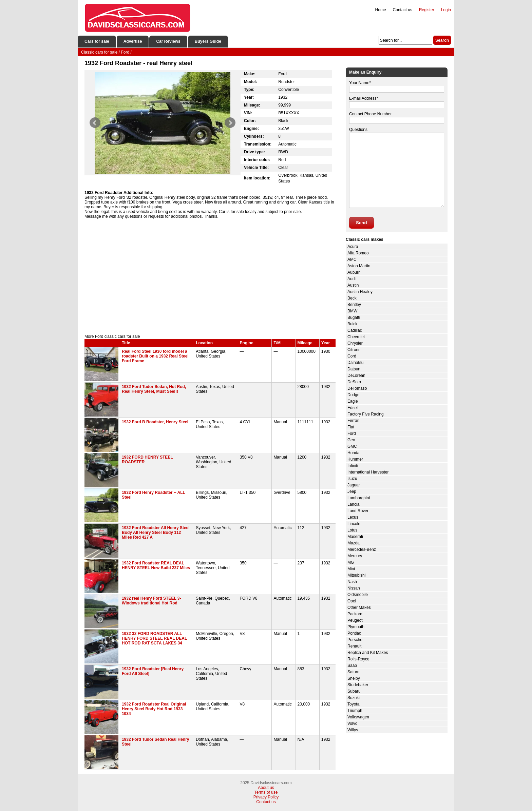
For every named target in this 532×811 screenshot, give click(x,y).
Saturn (353, 672)
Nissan (354, 588)
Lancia (353, 504)
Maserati (355, 537)
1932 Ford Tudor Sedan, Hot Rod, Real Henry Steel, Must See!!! (154, 389)
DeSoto (354, 382)
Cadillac (355, 330)
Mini (351, 569)
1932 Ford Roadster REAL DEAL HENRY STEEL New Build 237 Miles (156, 565)
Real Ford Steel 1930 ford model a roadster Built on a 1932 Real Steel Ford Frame (155, 356)
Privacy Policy (266, 797)
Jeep (352, 491)
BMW (352, 311)
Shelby (354, 678)
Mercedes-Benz (362, 549)
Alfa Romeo (358, 253)
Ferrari (353, 421)
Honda (353, 453)
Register (427, 10)
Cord (352, 356)
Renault (354, 646)
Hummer (355, 459)
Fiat (351, 427)
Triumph (355, 711)
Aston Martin (359, 266)
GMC (352, 446)
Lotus (352, 530)
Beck (352, 298)
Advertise (133, 41)
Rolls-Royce (358, 659)
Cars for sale (97, 41)
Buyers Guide (208, 41)
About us (266, 788)
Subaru (354, 691)
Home (381, 10)
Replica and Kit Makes (368, 653)
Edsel (353, 408)
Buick (352, 324)
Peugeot (355, 620)
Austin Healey (360, 292)
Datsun (354, 369)
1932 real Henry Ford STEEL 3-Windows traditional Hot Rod (151, 601)
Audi (351, 279)
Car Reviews (168, 41)
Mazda (354, 543)
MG (351, 562)
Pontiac (354, 633)
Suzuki (354, 698)
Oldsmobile (358, 595)
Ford (352, 433)
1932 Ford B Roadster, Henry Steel (155, 422)
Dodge (353, 395)
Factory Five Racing (366, 414)
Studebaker (358, 685)
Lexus (353, 517)
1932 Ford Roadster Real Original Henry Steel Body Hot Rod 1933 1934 (154, 709)
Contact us (403, 10)
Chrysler (355, 343)
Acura (353, 247)
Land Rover (358, 511)
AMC (352, 259)
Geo (351, 440)
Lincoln (354, 524)
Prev (95, 123)
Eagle (353, 401)
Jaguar (354, 485)
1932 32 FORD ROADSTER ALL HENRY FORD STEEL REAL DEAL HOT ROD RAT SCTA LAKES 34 (154, 638)
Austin (353, 285)
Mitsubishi (356, 575)
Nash (352, 582)
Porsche (355, 640)
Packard (355, 614)
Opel (352, 601)
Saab (352, 665)
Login (446, 10)
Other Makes (359, 607)
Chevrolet (356, 337)
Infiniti (353, 466)
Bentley (354, 305)
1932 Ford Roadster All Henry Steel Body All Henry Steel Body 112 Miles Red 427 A (156, 533)
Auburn (354, 272)
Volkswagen (358, 717)
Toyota (353, 704)
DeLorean (356, 375)
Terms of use (266, 792)
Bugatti (354, 317)
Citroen (354, 350)
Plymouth (356, 627)
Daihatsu (355, 363)
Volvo (352, 723)
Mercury (355, 556)
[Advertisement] (210, 276)
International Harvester (368, 472)
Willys (353, 730)
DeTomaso (357, 388)
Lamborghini (359, 498)
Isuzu (352, 479)
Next (230, 123)
